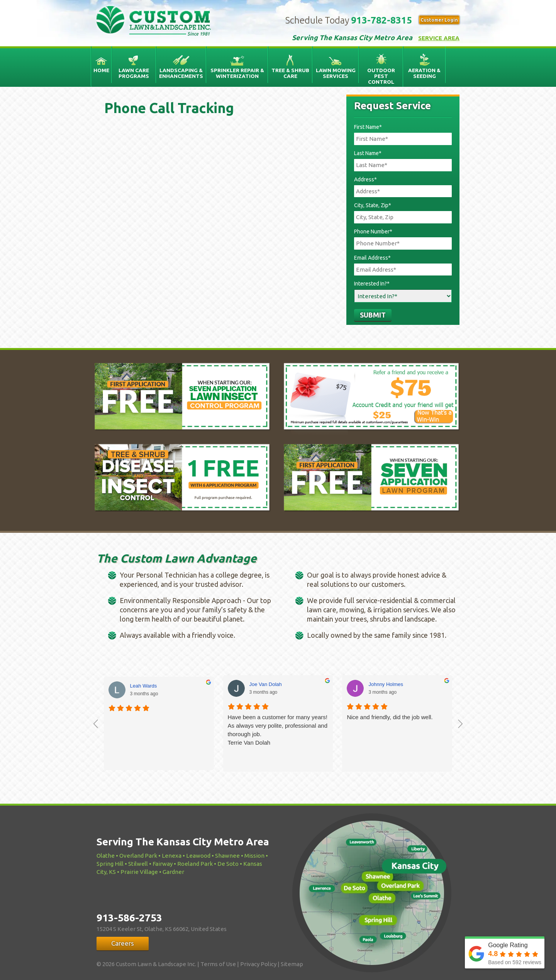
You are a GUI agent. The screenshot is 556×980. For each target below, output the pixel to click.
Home (101, 70)
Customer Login (439, 20)
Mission (254, 856)
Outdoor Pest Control (381, 76)
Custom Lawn (159, 21)
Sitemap (292, 964)
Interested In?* (372, 284)
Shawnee (227, 856)
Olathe (106, 856)
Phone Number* (373, 231)
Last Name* (368, 153)
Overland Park (138, 856)
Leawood (198, 856)
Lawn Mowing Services (336, 73)
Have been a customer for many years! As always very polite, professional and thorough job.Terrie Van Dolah (278, 730)
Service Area (439, 38)
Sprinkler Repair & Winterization (237, 73)
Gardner (173, 872)
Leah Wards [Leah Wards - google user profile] (144, 686)
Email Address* (372, 258)
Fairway (163, 864)
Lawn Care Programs (134, 73)
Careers (123, 943)
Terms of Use (218, 964)
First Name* (368, 127)
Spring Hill (110, 864)
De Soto (228, 864)
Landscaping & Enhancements (181, 73)
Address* (365, 179)
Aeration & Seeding (424, 73)
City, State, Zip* (373, 205)
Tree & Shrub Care (290, 73)
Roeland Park (195, 864)
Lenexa (172, 856)
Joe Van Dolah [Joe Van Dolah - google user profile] (266, 684)
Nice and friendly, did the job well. (390, 717)
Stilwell (138, 864)
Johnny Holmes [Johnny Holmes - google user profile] (386, 684)
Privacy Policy (258, 964)
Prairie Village (139, 872)
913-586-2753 (129, 918)
